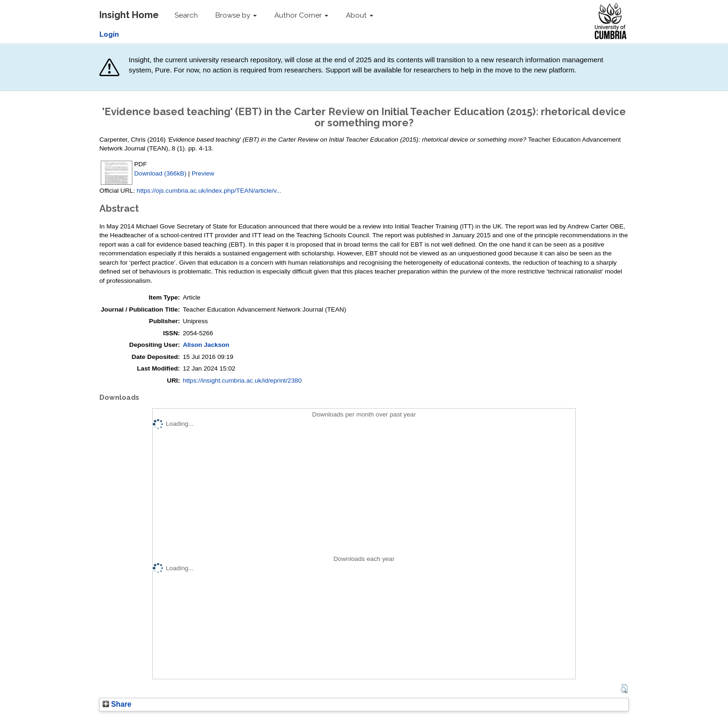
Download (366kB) (160, 173)
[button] (624, 689)
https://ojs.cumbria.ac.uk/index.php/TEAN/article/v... (209, 191)
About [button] (360, 15)
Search (186, 15)
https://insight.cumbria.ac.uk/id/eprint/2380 (242, 381)
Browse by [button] (236, 15)
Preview (203, 173)
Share (117, 704)
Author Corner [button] (301, 15)
